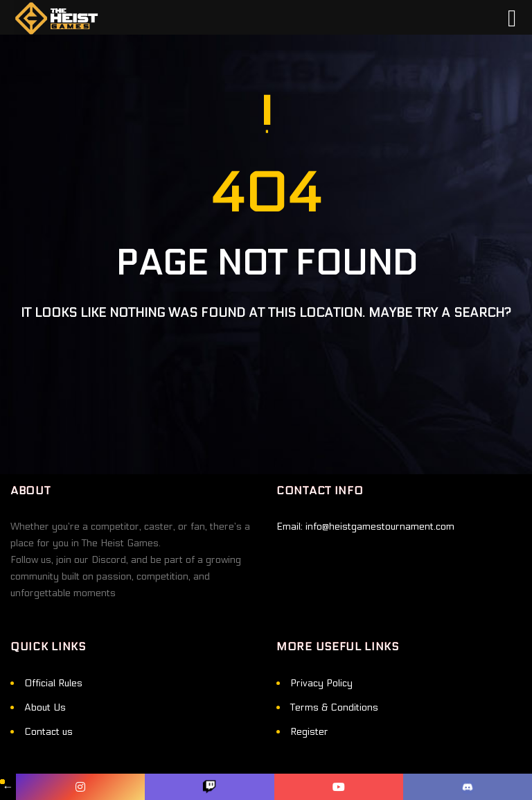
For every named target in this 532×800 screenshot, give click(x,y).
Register (309, 732)
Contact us (48, 732)
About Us (45, 707)
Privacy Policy (321, 683)
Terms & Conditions (334, 707)
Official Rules (53, 683)
